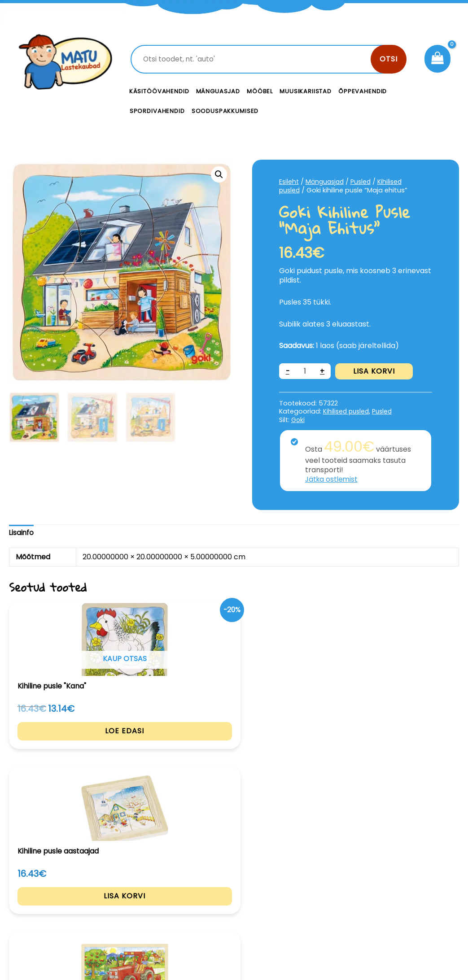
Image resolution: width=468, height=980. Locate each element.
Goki (298, 420)
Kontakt (302, 884)
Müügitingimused (409, 923)
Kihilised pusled (348, 411)
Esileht (289, 182)
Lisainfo (22, 533)
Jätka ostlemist (332, 479)
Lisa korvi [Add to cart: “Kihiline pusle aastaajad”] (142, 754)
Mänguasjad (218, 91)
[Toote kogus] (306, 371)
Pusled (365, 182)
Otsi (389, 59)
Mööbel (260, 91)
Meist (297, 904)
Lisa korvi (375, 371)
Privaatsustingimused (415, 894)
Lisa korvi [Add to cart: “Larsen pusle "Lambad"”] (418, 754)
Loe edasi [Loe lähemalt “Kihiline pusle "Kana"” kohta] (50, 754)
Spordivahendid (157, 111)
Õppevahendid (363, 91)
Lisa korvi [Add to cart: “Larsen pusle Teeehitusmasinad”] (326, 754)
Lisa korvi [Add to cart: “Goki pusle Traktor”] (234, 754)
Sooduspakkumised (225, 111)
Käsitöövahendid (159, 91)
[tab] (22, 533)
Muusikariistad (306, 91)
